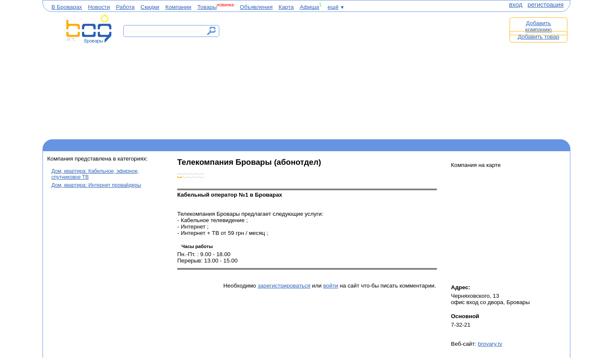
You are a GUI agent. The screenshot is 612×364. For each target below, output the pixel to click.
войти (330, 286)
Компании (178, 7)
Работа (125, 7)
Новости (99, 7)
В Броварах (67, 7)
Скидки (150, 7)
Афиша (309, 7)
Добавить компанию (538, 26)
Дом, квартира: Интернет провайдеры (96, 185)
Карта (286, 7)
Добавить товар (538, 37)
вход (516, 5)
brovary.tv (490, 344)
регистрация (545, 5)
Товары (207, 7)
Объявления (256, 7)
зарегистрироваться (284, 286)
